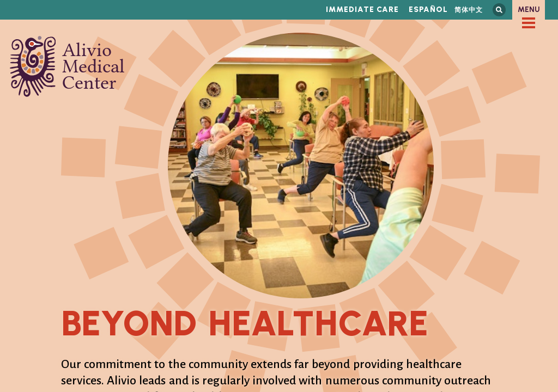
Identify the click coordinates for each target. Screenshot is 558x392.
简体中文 (469, 10)
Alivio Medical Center (67, 66)
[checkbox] (529, 23)
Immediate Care (362, 10)
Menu (529, 10)
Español (428, 10)
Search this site (499, 10)
